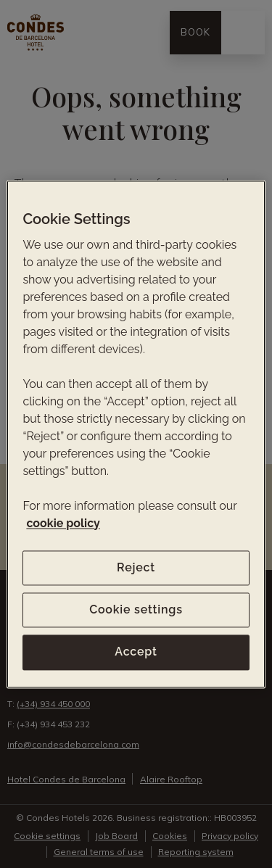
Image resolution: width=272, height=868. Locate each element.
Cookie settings (136, 609)
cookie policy (63, 523)
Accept (136, 652)
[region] (136, 434)
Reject (136, 567)
